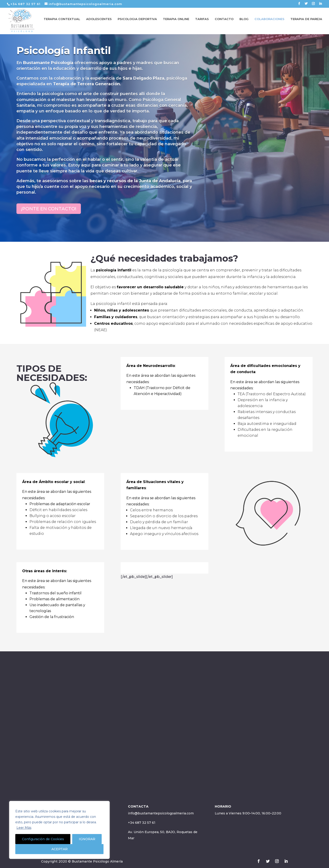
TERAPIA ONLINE (176, 22)
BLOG (244, 22)
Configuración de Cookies (43, 839)
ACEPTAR (60, 849)
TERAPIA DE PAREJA (306, 22)
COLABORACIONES (269, 22)
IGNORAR (87, 839)
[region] (59, 830)
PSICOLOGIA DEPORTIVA (137, 22)
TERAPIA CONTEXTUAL (62, 22)
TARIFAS (202, 22)
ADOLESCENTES (99, 22)
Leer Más (24, 828)
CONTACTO (224, 22)
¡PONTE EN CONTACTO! (49, 209)
